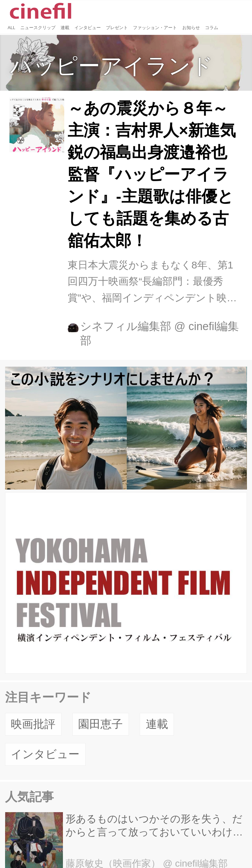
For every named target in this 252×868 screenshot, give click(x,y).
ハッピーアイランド (112, 66)
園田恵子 (100, 724)
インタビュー (45, 754)
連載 (157, 724)
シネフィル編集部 (126, 326)
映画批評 (33, 724)
